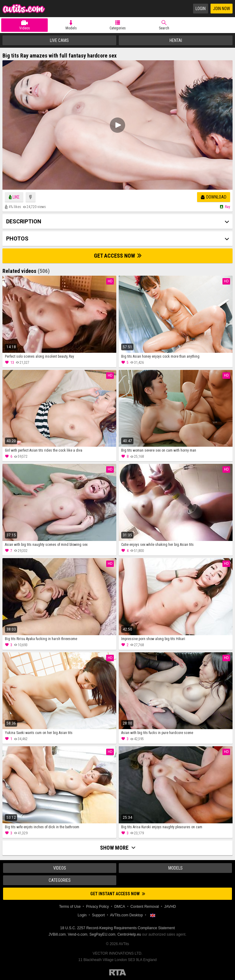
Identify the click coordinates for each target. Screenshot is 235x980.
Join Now (222, 9)
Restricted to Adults (118, 972)
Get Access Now (118, 256)
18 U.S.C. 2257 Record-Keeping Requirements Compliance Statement (118, 928)
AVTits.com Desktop (126, 915)
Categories (118, 28)
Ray (228, 207)
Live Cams (59, 40)
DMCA (119, 907)
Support (99, 915)
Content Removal (145, 907)
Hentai (176, 40)
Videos (25, 28)
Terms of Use (70, 907)
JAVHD (170, 907)
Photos (17, 238)
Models (71, 28)
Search (164, 28)
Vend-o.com (78, 934)
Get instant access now (118, 894)
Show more (118, 848)
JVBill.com (57, 934)
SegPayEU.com (102, 934)
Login (201, 9)
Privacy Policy (97, 907)
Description (24, 221)
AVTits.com (24, 9)
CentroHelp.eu (129, 934)
